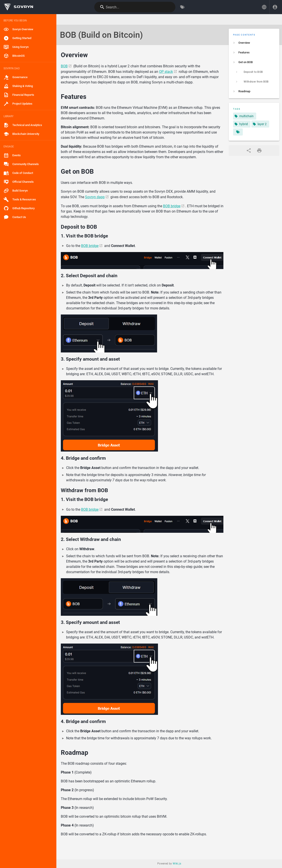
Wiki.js (177, 864)
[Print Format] (259, 151)
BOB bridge (172, 206)
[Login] (275, 7)
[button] (264, 7)
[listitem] (254, 43)
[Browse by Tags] (182, 7)
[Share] (249, 151)
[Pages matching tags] (238, 132)
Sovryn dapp (95, 197)
